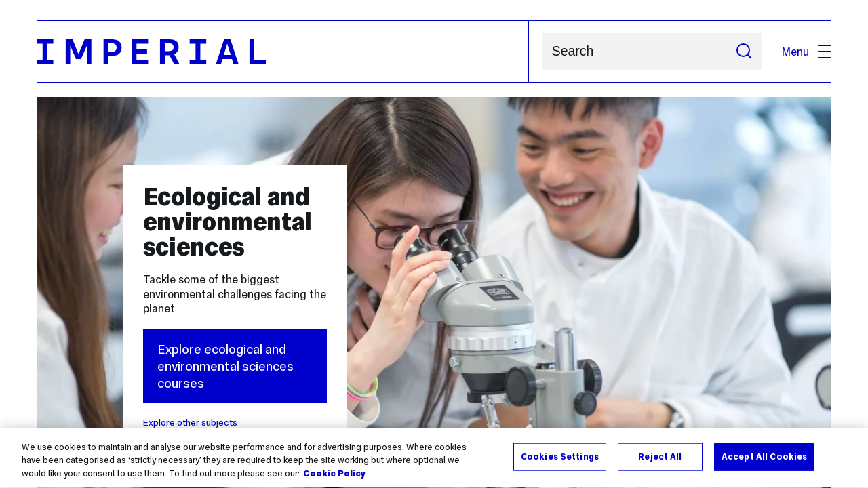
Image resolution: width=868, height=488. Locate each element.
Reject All (660, 457)
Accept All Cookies (764, 457)
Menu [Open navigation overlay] (807, 52)
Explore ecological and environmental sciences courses (225, 367)
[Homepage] (283, 52)
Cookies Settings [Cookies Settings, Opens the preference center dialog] (560, 457)
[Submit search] (744, 52)
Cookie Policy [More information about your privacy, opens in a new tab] (334, 475)
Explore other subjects (190, 423)
